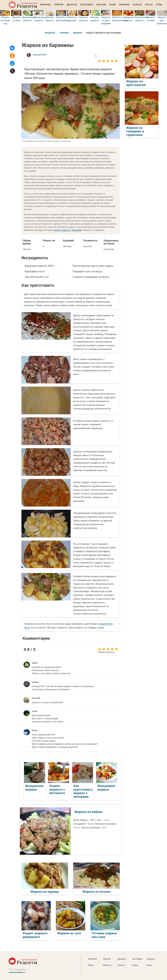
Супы (159, 5)
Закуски (101, 5)
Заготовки (86, 5)
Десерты (72, 5)
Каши (113, 5)
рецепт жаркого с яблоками (68, 230)
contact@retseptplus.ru (17, 972)
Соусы (149, 5)
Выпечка (46, 5)
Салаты (137, 5)
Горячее (59, 5)
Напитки (124, 5)
